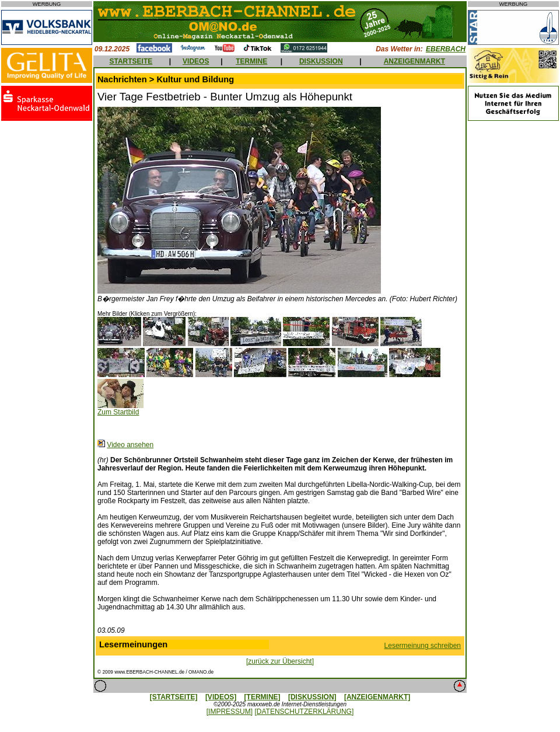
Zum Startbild (118, 412)
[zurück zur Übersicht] (280, 661)
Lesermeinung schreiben (423, 646)
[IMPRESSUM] (230, 712)
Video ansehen (130, 445)
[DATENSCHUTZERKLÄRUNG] (304, 712)
